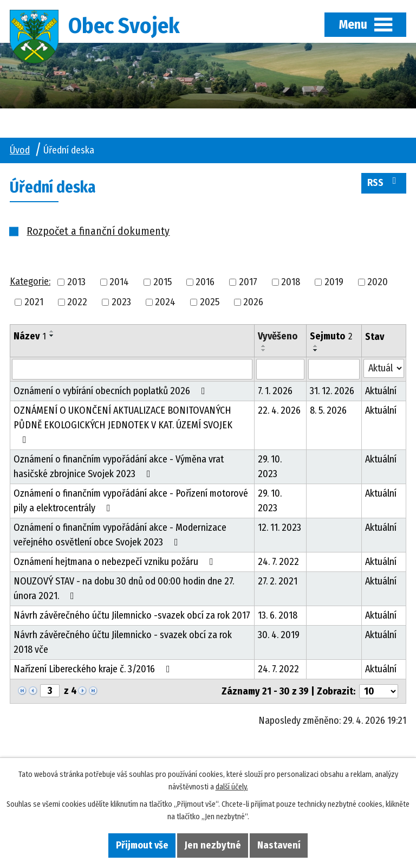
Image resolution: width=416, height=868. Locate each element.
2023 (121, 302)
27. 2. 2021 (278, 581)
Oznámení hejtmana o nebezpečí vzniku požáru (116, 562)
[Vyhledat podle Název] (132, 369)
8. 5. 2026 (328, 410)
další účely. (232, 787)
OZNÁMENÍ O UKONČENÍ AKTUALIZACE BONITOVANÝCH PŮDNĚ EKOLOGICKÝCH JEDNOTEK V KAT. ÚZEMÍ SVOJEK (123, 425)
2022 (77, 302)
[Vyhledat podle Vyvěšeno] (281, 369)
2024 (165, 302)
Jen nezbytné (213, 845)
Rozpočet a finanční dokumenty (98, 231)
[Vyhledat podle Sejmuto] (334, 369)
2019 (334, 282)
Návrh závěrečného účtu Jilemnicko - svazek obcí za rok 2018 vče (123, 642)
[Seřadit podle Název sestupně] (52, 336)
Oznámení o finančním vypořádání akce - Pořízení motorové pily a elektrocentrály (131, 501)
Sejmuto (331, 336)
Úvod (20, 150)
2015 (162, 282)
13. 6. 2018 (278, 615)
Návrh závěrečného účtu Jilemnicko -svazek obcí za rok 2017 (132, 615)
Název (30, 336)
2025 (210, 302)
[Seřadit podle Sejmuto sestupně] (316, 350)
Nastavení (279, 845)
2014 (119, 282)
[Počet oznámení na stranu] (379, 691)
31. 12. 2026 (332, 391)
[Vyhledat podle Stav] (384, 368)
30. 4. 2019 (279, 635)
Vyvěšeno (278, 336)
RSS (384, 182)
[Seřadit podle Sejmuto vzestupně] (316, 346)
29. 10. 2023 (270, 467)
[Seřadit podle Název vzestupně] (52, 331)
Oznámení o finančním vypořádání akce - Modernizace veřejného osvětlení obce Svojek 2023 (120, 535)
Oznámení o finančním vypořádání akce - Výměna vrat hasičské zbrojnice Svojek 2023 (119, 467)
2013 (76, 282)
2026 (253, 302)
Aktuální (381, 391)
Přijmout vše (142, 845)
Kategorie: (30, 281)
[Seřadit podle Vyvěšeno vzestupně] (264, 346)
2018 (291, 282)
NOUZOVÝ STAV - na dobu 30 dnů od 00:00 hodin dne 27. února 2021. (124, 589)
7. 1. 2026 (275, 391)
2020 (378, 282)
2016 (205, 282)
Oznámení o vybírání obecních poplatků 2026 (112, 391)
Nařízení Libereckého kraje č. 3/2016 (94, 669)
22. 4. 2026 (279, 410)
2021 (34, 302)
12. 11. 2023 (279, 528)
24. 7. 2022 (278, 562)
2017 (248, 282)
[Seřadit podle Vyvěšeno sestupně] (264, 350)
